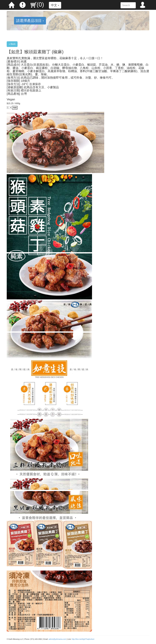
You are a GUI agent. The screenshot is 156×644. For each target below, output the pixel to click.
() (37, 5)
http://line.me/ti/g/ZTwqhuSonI (83, 639)
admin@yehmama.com (57, 639)
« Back (12, 44)
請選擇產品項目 (30, 21)
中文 (55, 5)
